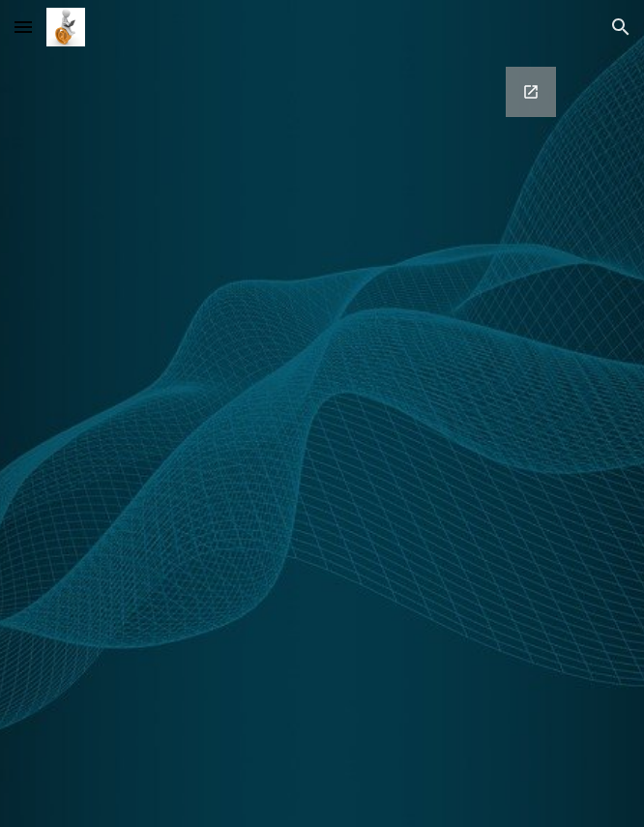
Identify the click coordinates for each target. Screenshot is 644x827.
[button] (23, 27)
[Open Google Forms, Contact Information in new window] (531, 92)
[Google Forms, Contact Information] (322, 413)
